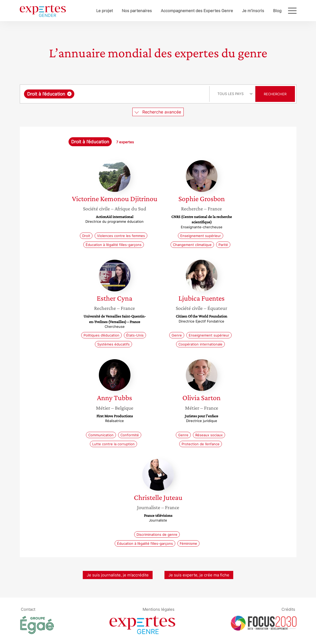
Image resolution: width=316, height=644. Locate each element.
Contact (28, 609)
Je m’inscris (253, 11)
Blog (277, 11)
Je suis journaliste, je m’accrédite (118, 575)
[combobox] (115, 94)
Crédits (288, 609)
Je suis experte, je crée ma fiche (199, 575)
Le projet (104, 11)
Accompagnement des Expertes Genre (197, 11)
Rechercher (275, 94)
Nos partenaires (137, 11)
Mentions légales (159, 609)
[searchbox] (130, 94)
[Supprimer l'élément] (69, 94)
